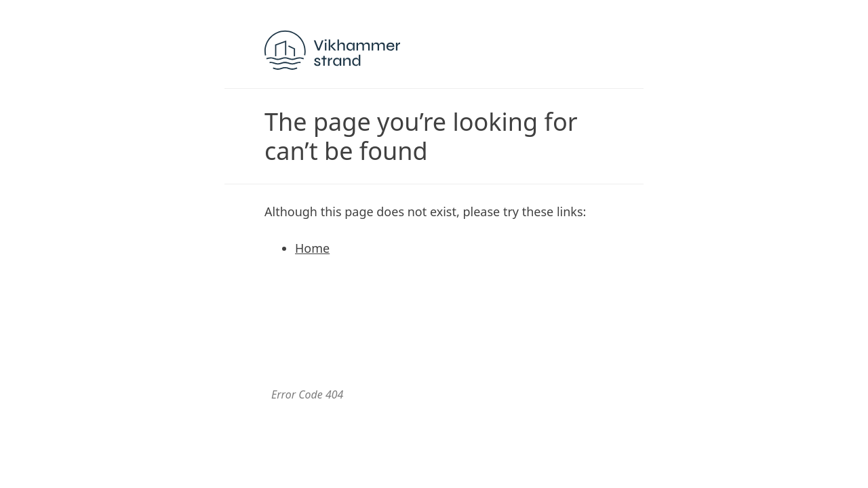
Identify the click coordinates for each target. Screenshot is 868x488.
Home (312, 248)
